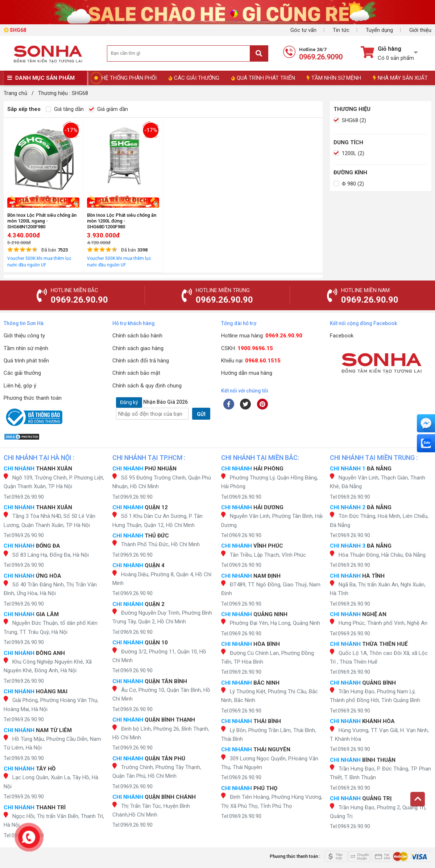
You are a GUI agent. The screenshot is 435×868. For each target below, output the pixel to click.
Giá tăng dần (65, 109)
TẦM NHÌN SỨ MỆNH (334, 78)
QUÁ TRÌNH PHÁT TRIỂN (263, 78)
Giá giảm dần (108, 109)
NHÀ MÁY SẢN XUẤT (400, 78)
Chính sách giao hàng (138, 348)
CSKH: (247, 348)
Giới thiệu (420, 30)
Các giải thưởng (22, 373)
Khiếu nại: (251, 361)
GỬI (201, 414)
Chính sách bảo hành (137, 336)
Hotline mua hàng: (262, 336)
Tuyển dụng (379, 30)
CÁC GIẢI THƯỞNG (194, 78)
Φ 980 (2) (349, 184)
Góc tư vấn (303, 30)
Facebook (342, 336)
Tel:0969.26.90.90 (24, 497)
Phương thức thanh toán (33, 398)
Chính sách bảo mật (136, 373)
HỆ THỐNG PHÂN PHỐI (129, 78)
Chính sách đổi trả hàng (141, 361)
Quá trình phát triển (26, 361)
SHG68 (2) (350, 120)
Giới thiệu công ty (24, 336)
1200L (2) (349, 153)
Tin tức (341, 30)
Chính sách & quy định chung (147, 386)
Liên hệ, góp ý (20, 386)
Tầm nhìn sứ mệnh (26, 348)
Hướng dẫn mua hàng (247, 373)
